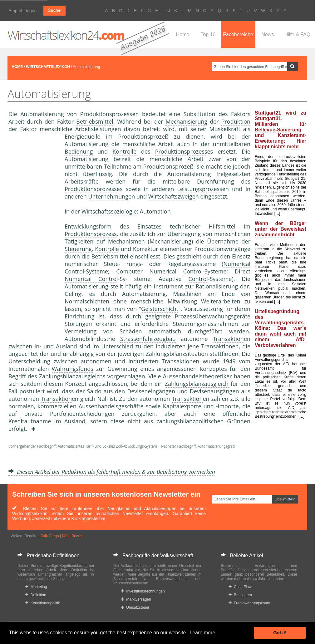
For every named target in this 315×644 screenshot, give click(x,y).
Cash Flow (240, 587)
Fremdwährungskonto (249, 603)
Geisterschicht (160, 309)
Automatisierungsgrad (216, 446)
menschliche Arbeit (148, 144)
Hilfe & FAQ (298, 34)
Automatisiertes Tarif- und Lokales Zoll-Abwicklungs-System (107, 446)
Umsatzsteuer (135, 607)
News (268, 34)
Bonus (77, 536)
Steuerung (78, 249)
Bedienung (79, 151)
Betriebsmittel (95, 121)
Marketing (36, 587)
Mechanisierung (186, 121)
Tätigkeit (76, 241)
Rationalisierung (217, 286)
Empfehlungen (22, 11)
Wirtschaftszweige (172, 196)
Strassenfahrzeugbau (148, 339)
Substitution (199, 114)
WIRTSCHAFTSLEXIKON (48, 67)
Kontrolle (124, 151)
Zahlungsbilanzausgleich (71, 376)
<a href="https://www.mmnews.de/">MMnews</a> (33, 237)
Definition (36, 595)
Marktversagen (136, 599)
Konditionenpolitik (43, 603)
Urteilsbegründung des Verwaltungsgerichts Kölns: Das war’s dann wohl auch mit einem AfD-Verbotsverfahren (281, 328)
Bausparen (240, 595)
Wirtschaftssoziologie (109, 211)
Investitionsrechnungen (143, 591)
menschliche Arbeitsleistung (77, 129)
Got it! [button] (280, 633)
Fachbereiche (238, 34)
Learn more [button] (202, 633)
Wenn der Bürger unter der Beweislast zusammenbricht (281, 229)
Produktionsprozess (106, 114)
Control (193, 271)
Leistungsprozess (199, 189)
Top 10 (208, 34)
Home (183, 34)
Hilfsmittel (222, 226)
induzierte (169, 346)
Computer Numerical (146, 271)
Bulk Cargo (50, 536)
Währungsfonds (73, 369)
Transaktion (228, 339)
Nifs (65, 536)
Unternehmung (108, 196)
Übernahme (223, 241)
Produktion (236, 121)
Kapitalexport (181, 406)
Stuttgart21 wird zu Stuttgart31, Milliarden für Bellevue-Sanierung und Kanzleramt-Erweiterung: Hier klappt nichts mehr (281, 130)
